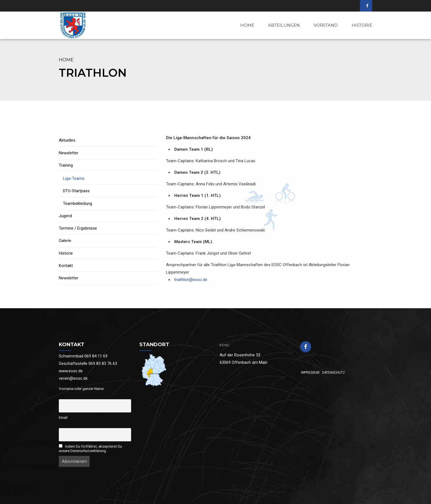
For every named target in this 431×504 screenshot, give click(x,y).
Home (66, 60)
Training (66, 165)
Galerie (65, 241)
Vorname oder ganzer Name (81, 389)
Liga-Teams (74, 178)
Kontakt (66, 266)
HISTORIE (362, 25)
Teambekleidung (78, 203)
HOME (247, 25)
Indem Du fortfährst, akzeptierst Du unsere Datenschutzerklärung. (90, 448)
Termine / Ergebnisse (78, 228)
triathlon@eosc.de (191, 280)
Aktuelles (67, 140)
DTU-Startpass (76, 191)
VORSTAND (326, 25)
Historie (66, 253)
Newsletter (69, 153)
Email (63, 417)
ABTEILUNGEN (284, 25)
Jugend (65, 216)
